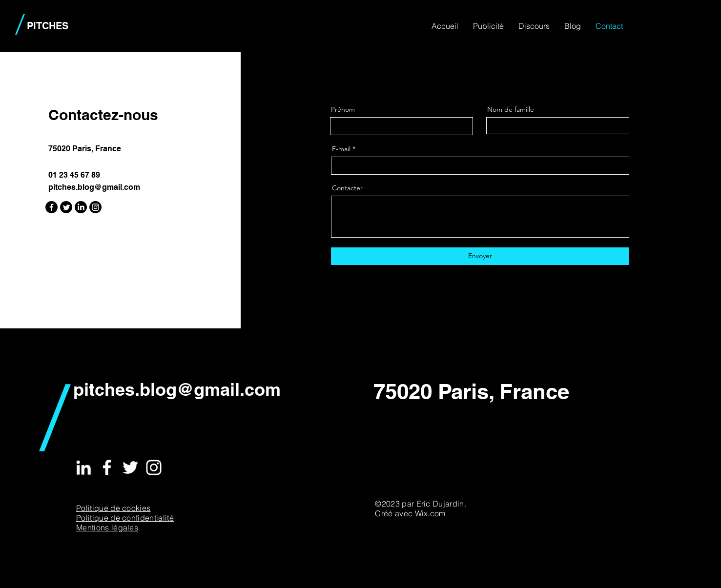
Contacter (347, 188)
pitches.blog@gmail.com (94, 187)
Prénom (343, 109)
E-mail (341, 149)
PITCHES (48, 26)
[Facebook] (51, 207)
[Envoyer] (480, 256)
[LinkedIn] (81, 207)
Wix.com (430, 513)
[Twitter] (66, 207)
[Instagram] (95, 207)
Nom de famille (511, 109)
